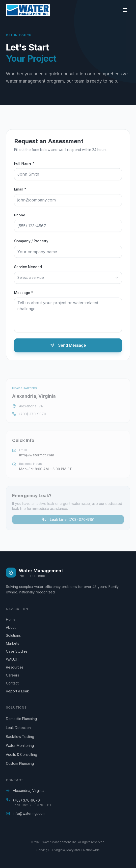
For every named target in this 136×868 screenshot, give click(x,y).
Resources (17, 667)
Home (13, 619)
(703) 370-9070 (33, 415)
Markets (14, 643)
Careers (14, 675)
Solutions (15, 635)
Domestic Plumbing (21, 719)
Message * (24, 293)
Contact (14, 683)
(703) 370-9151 (40, 805)
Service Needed (28, 267)
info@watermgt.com (37, 456)
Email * (20, 190)
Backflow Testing (20, 737)
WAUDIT (15, 659)
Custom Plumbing (20, 763)
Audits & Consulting (22, 754)
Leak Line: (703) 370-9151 (68, 520)
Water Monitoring (20, 746)
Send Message (68, 346)
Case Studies (19, 651)
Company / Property (31, 242)
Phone (20, 216)
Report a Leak (19, 691)
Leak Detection (18, 728)
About (13, 627)
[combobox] (68, 278)
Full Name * (24, 164)
